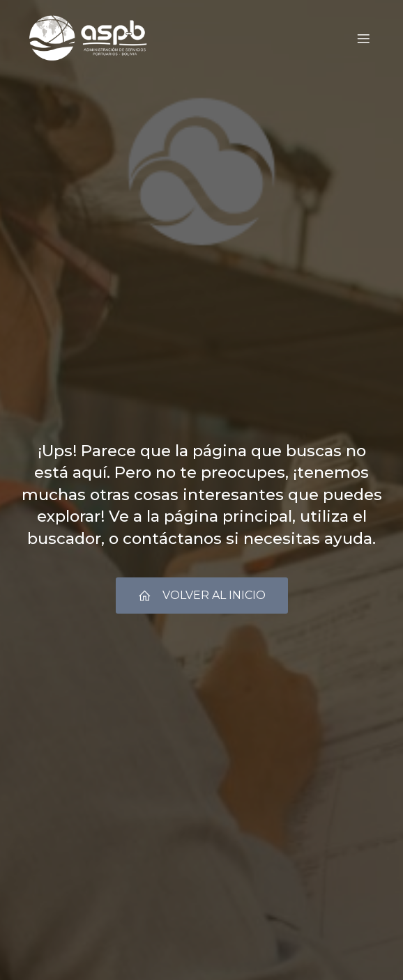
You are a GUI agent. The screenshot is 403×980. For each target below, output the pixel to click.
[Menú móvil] (363, 38)
